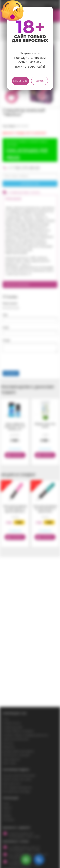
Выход (40, 81)
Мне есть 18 (20, 81)
